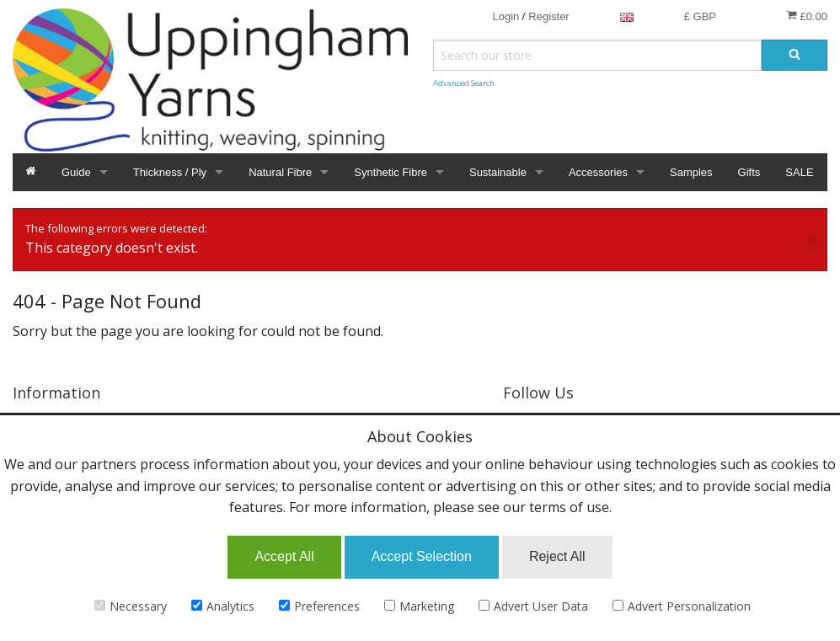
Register (548, 16)
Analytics (223, 606)
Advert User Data (533, 606)
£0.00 (807, 16)
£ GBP (700, 16)
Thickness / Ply (170, 172)
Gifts (749, 172)
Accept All (284, 556)
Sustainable (498, 172)
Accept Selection (422, 556)
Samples (691, 172)
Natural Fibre (280, 172)
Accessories (598, 172)
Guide (76, 172)
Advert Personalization (682, 606)
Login (506, 16)
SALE (799, 172)
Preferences (319, 606)
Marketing (419, 606)
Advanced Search (464, 83)
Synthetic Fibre (391, 172)
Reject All (557, 556)
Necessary (131, 606)
